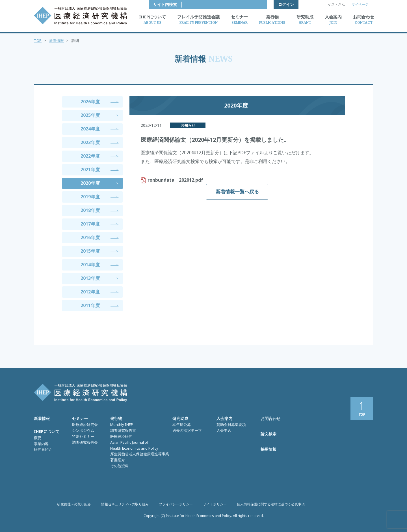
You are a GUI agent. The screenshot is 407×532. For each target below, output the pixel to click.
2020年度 (90, 183)
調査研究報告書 (123, 430)
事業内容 (41, 444)
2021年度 (90, 170)
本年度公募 (182, 424)
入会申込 (224, 430)
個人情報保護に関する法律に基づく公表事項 (271, 504)
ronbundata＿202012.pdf (175, 180)
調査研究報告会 (85, 442)
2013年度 (90, 278)
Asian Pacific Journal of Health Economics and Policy (134, 445)
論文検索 (269, 434)
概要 (38, 438)
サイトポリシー (215, 504)
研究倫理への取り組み (74, 504)
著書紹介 (118, 460)
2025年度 (90, 115)
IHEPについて (47, 431)
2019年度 (90, 197)
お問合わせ (270, 418)
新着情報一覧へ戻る (237, 191)
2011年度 (90, 305)
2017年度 (90, 224)
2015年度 (90, 251)
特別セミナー (83, 436)
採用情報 (269, 449)
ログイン (286, 4)
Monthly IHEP (122, 424)
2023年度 (90, 142)
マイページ (360, 4)
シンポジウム (83, 430)
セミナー (80, 418)
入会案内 (224, 418)
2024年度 (90, 129)
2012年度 (90, 292)
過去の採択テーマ (187, 430)
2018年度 (90, 210)
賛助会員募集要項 (231, 424)
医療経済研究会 (85, 424)
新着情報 (57, 40)
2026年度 (90, 102)
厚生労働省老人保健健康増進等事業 (140, 454)
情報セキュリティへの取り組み (125, 504)
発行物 (116, 418)
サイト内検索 (250, 4)
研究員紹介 (43, 449)
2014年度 (90, 265)
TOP (38, 40)
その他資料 (119, 466)
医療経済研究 (121, 436)
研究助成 (180, 418)
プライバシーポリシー (176, 504)
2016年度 (90, 237)
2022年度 (90, 156)
